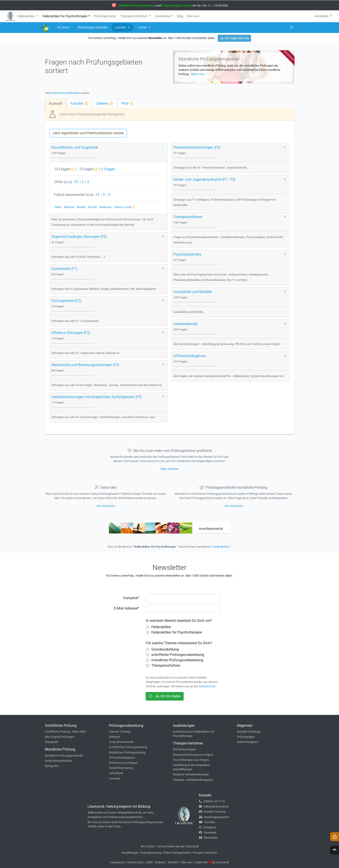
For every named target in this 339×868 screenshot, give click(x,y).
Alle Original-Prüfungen (59, 737)
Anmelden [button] (322, 16)
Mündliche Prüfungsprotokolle (64, 756)
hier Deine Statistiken (66, 93)
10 (76, 182)
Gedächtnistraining (121, 768)
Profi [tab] (127, 103)
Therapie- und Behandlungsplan (193, 780)
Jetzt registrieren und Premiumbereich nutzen (88, 133)
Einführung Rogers (185, 749)
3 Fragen (108, 169)
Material (69, 207)
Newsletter (208, 838)
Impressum (117, 862)
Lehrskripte (116, 773)
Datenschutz (207, 686)
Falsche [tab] (79, 103)
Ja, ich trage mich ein (234, 38)
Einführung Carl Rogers (123, 763)
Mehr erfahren (169, 469)
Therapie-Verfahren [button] (134, 16)
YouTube (207, 822)
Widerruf (160, 862)
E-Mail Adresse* (127, 608)
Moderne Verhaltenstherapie (191, 774)
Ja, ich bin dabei (165, 696)
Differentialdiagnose (122, 758)
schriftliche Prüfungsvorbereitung (178, 655)
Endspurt (114, 737)
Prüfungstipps (246, 737)
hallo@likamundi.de (214, 806)
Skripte (81, 207)
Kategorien (52, 742)
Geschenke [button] (163, 16)
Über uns (186, 862)
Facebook (208, 832)
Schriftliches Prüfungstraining (128, 747)
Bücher (92, 207)
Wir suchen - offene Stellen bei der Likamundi (170, 846)
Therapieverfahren (166, 665)
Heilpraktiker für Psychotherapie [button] (65, 16)
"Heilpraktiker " (222, 547)
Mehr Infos (197, 74)
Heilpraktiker (161, 627)
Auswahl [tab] (56, 103)
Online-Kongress (247, 742)
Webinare (106, 207)
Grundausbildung (165, 649)
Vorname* (131, 598)
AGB (149, 862)
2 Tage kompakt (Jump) (177, 5)
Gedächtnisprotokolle (58, 761)
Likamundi (222, 862)
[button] (164, 146)
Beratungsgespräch (214, 817)
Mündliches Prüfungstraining (137, 5)
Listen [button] (143, 27)
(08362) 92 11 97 (212, 801)
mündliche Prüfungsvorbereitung (177, 660)
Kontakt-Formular (212, 812)
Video (58, 207)
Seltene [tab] (105, 103)
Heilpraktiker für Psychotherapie (177, 632)
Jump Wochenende (121, 742)
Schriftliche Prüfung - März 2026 (65, 732)
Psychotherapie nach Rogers (191, 760)
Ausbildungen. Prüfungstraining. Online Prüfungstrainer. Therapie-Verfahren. (169, 853)
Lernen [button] (121, 27)
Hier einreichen (106, 506)
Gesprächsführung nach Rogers (193, 755)
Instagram (208, 827)
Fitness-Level (124, 207)
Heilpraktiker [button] (26, 16)
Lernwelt (114, 778)
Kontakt (173, 862)
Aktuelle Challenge (249, 732)
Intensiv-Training (120, 732)
